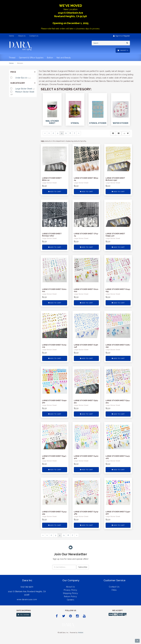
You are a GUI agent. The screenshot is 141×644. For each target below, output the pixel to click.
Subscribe (83, 567)
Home (11, 63)
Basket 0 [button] (123, 50)
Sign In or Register (122, 36)
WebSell (81, 633)
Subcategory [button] (23, 83)
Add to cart (55, 191)
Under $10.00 (22, 78)
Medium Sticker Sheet (25, 92)
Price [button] (23, 72)
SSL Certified (24, 615)
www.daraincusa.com (27, 599)
